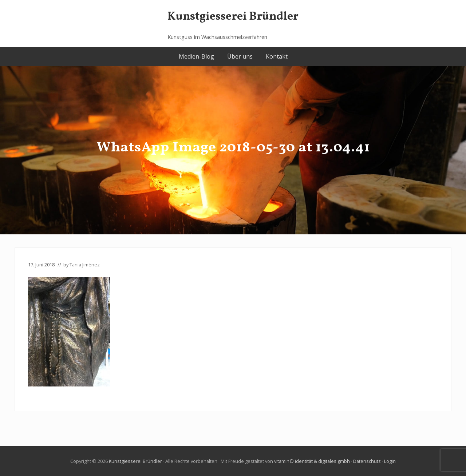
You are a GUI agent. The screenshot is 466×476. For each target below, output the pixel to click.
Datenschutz (367, 461)
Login (390, 461)
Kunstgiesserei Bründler (233, 17)
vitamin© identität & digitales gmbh (312, 461)
